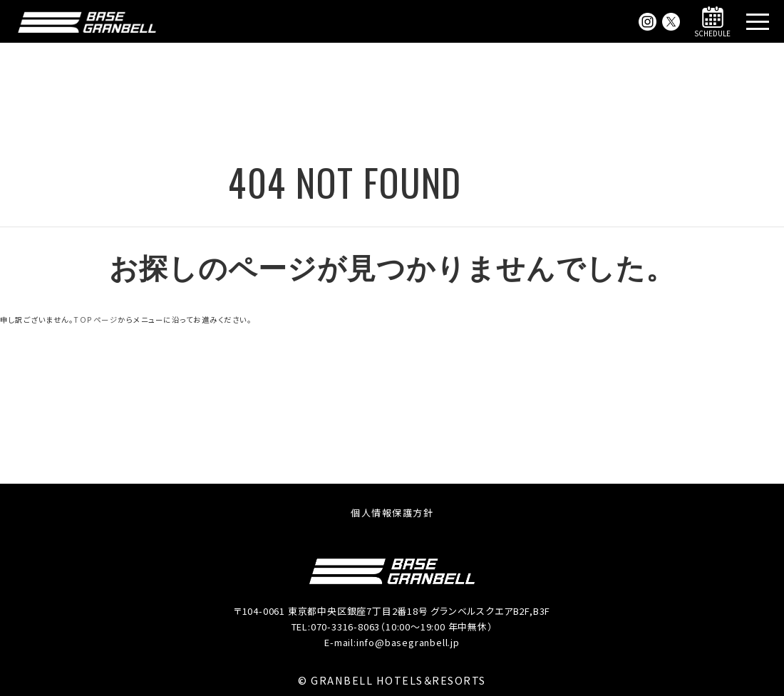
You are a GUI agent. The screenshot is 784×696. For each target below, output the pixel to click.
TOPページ (96, 320)
